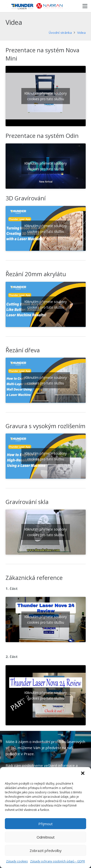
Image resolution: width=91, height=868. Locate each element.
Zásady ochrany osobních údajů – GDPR (58, 861)
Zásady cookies (17, 861)
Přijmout (45, 824)
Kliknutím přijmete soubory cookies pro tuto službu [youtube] (45, 96)
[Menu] (85, 6)
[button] (83, 774)
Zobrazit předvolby (46, 850)
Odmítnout (46, 837)
